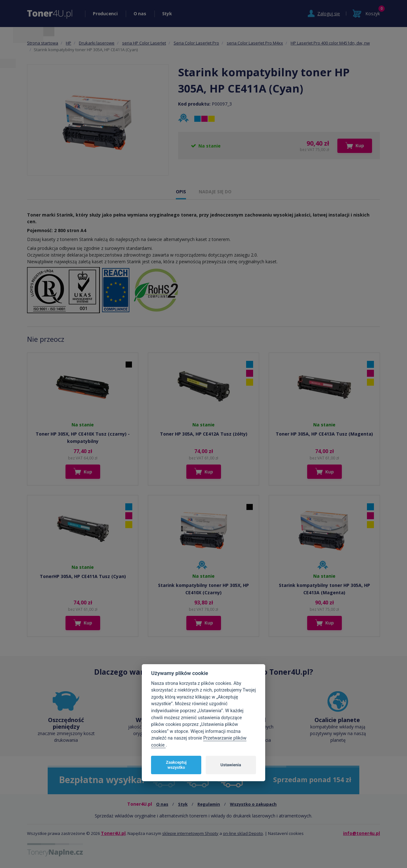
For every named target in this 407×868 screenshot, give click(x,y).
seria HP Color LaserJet (144, 43)
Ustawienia (231, 765)
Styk (167, 14)
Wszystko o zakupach (253, 804)
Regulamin (209, 804)
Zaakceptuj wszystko (176, 765)
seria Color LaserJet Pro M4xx (255, 43)
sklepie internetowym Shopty (190, 833)
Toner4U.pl (113, 833)
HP (69, 43)
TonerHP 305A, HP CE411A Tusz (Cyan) (83, 576)
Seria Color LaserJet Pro (196, 43)
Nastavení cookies (286, 833)
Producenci (105, 14)
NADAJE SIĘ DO (215, 192)
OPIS (181, 192)
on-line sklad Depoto (243, 833)
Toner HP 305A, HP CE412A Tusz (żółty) (204, 434)
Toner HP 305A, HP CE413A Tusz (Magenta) (324, 434)
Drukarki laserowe (97, 43)
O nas (140, 14)
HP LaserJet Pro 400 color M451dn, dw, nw (330, 43)
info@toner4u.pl (362, 833)
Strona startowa (43, 43)
